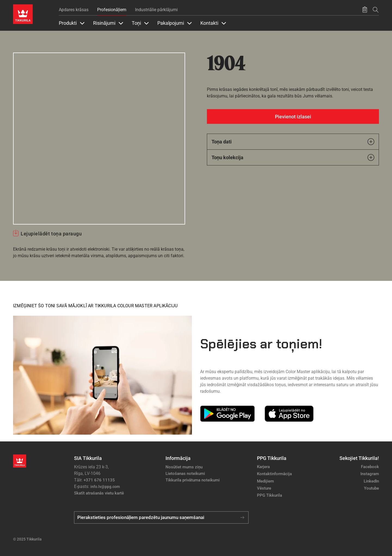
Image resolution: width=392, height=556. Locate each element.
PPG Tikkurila (269, 495)
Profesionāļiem (112, 10)
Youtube (371, 488)
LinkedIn (371, 481)
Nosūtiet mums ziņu (184, 467)
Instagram (370, 474)
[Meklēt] (376, 10)
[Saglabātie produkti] (365, 10)
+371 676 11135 (99, 480)
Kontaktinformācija (274, 474)
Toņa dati (293, 142)
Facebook (370, 467)
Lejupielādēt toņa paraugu (51, 234)
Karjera (263, 467)
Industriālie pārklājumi (156, 10)
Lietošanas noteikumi (185, 474)
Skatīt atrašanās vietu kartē (99, 493)
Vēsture (264, 488)
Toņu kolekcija (293, 157)
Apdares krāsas (74, 10)
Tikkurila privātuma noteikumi (193, 480)
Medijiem (265, 481)
